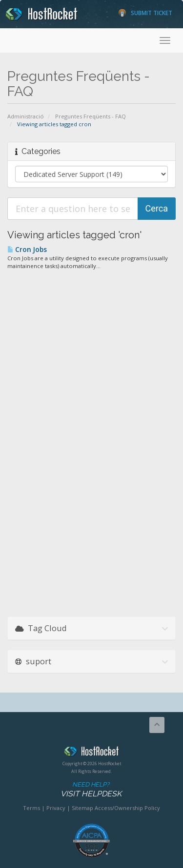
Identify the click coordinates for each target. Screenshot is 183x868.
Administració (26, 116)
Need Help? (91, 790)
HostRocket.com (91, 753)
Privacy (56, 808)
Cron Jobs (27, 250)
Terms (31, 808)
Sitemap (82, 808)
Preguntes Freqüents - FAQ (91, 116)
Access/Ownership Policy (127, 808)
